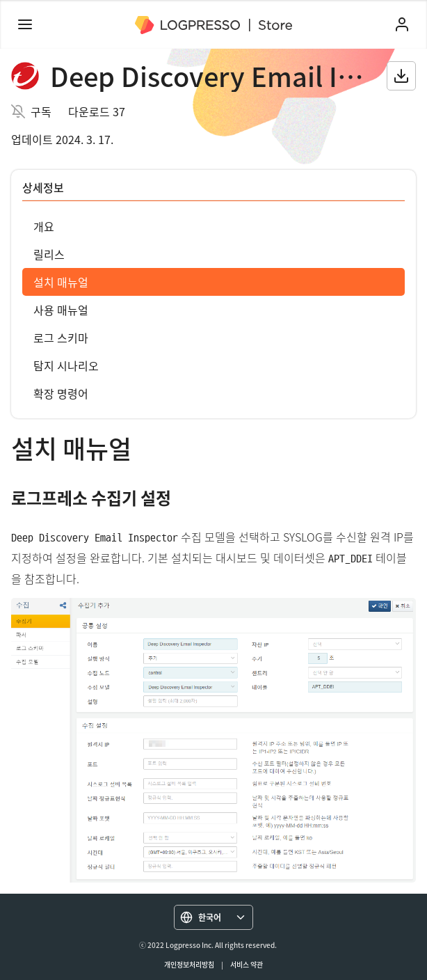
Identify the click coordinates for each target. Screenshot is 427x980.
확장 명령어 (61, 393)
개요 (44, 226)
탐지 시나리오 (66, 365)
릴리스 (49, 254)
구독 (41, 111)
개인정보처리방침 (189, 964)
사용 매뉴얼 (61, 310)
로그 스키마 (61, 338)
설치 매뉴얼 (61, 282)
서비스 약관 (247, 964)
